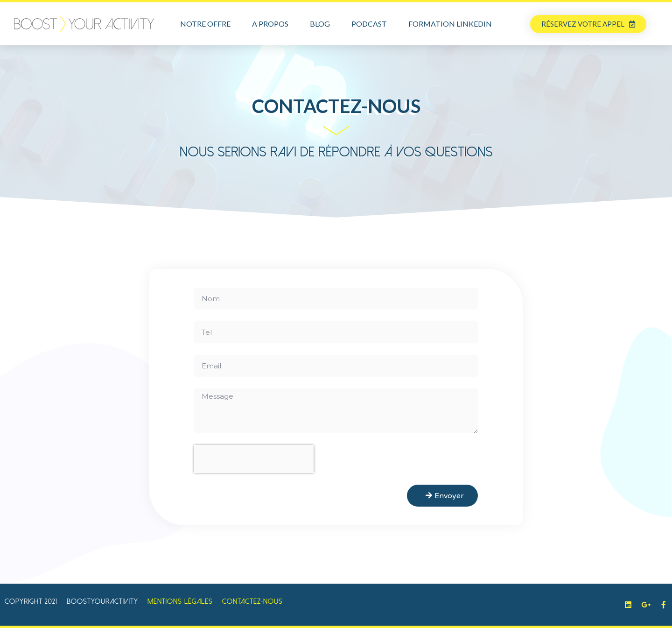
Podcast (369, 24)
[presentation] (254, 459)
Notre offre (205, 24)
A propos (270, 24)
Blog (320, 24)
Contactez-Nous (252, 601)
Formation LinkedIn (450, 24)
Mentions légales (180, 601)
